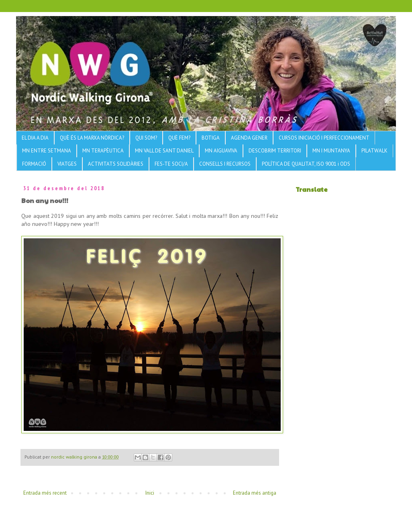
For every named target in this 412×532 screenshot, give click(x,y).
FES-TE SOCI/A (171, 164)
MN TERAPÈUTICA (103, 151)
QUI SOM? (146, 138)
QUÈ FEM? (179, 138)
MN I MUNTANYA (331, 151)
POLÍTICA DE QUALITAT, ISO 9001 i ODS (306, 164)
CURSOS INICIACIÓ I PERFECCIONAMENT (324, 138)
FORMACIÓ (34, 164)
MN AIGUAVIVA (221, 151)
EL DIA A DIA (35, 138)
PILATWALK (374, 151)
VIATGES (67, 164)
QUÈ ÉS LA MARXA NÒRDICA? (92, 138)
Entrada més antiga (255, 493)
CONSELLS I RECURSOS (225, 164)
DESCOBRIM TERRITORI (275, 151)
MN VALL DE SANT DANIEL (164, 151)
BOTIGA (211, 138)
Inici (150, 493)
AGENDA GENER (249, 138)
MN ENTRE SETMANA (47, 151)
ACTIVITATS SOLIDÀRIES (116, 164)
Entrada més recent (45, 493)
